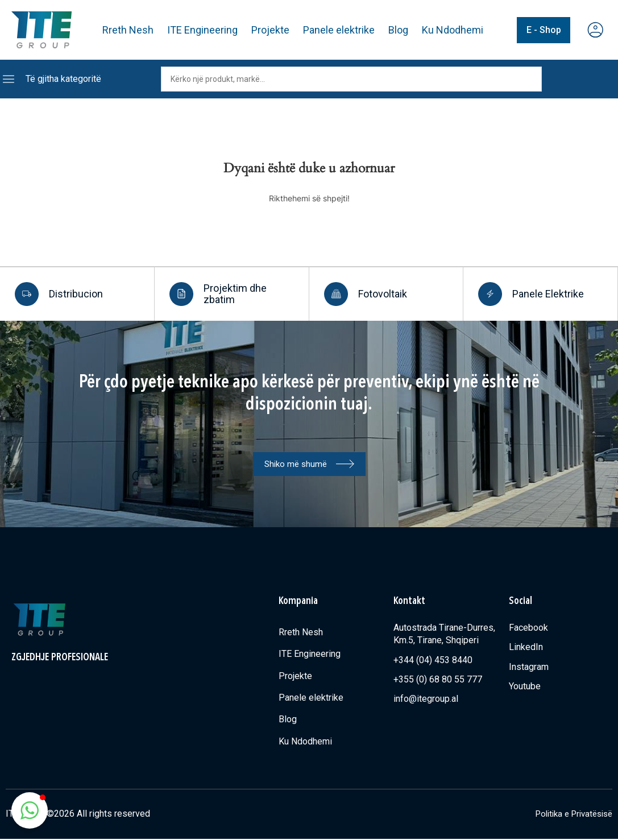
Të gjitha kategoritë (63, 79)
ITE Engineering (203, 30)
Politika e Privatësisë (569, 815)
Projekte (271, 30)
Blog (399, 30)
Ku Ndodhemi (453, 30)
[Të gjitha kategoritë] (9, 79)
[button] (30, 810)
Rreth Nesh (128, 30)
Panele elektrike (339, 30)
